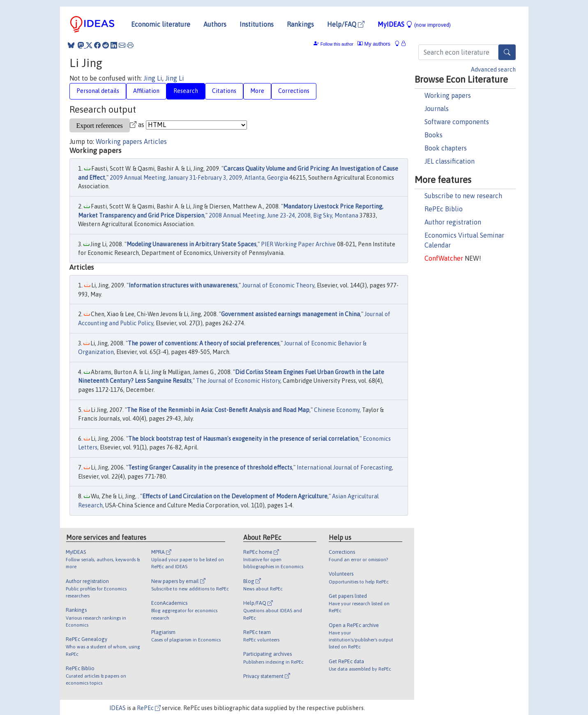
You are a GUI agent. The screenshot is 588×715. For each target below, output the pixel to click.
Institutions (257, 24)
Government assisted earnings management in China (291, 314)
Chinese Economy (337, 410)
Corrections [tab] (294, 91)
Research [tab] (186, 91)
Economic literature (161, 24)
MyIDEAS (414, 24)
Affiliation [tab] (146, 91)
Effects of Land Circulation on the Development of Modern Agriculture (235, 496)
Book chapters (446, 148)
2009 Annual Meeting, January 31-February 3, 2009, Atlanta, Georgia (199, 178)
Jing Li (153, 78)
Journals (437, 109)
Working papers (448, 95)
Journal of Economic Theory (278, 285)
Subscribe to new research (463, 196)
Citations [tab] (224, 91)
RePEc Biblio (444, 209)
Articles (155, 141)
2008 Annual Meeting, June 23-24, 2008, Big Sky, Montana (284, 215)
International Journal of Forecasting (344, 467)
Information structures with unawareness (183, 285)
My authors (374, 44)
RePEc (149, 708)
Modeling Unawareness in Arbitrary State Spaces (191, 244)
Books (434, 135)
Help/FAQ (346, 24)
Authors (215, 24)
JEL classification (450, 161)
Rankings (300, 24)
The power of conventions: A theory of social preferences (204, 343)
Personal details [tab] (98, 91)
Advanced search (493, 69)
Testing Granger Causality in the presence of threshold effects (210, 467)
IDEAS (118, 708)
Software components (457, 122)
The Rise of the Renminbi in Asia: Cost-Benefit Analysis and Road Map (218, 410)
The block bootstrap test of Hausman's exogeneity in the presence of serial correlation (243, 439)
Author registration (453, 222)
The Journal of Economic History (238, 381)
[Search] (507, 52)
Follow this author (337, 44)
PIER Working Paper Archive (298, 244)
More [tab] (257, 91)
